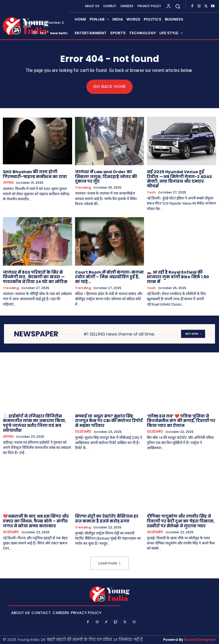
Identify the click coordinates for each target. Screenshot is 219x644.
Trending (83, 188)
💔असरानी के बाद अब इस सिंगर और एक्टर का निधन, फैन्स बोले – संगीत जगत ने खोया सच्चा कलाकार (36, 521)
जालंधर (8, 183)
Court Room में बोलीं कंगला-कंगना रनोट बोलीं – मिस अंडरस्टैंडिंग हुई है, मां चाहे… (109, 277)
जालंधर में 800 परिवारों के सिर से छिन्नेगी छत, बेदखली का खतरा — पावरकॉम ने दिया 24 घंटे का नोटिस (35, 277)
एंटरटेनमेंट (83, 432)
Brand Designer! (200, 640)
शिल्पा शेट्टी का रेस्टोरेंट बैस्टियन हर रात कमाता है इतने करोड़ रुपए (107, 519)
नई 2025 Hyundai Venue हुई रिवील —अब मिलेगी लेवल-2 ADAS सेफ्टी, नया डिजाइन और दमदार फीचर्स (179, 179)
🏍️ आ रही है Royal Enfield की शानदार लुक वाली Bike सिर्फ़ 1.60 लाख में (178, 277)
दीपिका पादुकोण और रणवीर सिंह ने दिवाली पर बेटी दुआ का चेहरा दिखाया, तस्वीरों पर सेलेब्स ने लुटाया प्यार (181, 521)
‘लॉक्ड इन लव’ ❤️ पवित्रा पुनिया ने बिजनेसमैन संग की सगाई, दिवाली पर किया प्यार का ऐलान (181, 421)
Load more (109, 563)
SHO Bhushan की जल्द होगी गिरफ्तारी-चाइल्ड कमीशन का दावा (35, 174)
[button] (178, 6)
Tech (151, 192)
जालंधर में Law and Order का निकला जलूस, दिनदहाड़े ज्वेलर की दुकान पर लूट (106, 176)
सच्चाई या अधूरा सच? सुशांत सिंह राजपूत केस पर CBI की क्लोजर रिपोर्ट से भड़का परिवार (109, 421)
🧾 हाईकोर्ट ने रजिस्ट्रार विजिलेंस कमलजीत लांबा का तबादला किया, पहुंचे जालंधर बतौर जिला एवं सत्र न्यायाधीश (35, 423)
